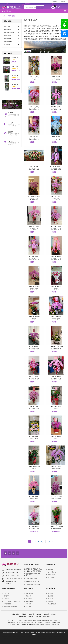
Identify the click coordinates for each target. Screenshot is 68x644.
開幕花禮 (51, 593)
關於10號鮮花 (30, 593)
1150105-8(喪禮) (56, 466)
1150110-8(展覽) (34, 107)
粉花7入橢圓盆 (15, 66)
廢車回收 (38, 636)
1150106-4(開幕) (56, 406)
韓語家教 (54, 636)
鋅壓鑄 (21, 636)
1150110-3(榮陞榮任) (56, 167)
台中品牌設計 (17, 638)
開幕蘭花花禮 (8, 29)
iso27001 (48, 636)
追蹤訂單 (6, 596)
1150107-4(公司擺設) (56, 347)
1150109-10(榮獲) (34, 227)
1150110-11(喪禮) (34, 77)
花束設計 (24, 614)
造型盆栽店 (46, 617)
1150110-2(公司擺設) (34, 197)
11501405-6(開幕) (56, 496)
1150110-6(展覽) (34, 137)
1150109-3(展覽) (34, 257)
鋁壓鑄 (28, 636)
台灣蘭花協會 (8, 604)
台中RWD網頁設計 (34, 638)
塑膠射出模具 (58, 638)
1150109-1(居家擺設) (34, 287)
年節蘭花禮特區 (8, 42)
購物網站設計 (43, 638)
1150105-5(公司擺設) (56, 526)
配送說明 (11, 132)
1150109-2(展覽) (56, 257)
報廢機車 (43, 636)
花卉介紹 (29, 596)
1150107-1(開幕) (34, 406)
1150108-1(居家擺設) (34, 316)
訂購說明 (11, 113)
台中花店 (51, 569)
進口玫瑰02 (15, 58)
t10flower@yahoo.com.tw (14, 579)
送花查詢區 (7, 26)
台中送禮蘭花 (15, 614)
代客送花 (29, 604)
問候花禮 (38, 617)
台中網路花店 (52, 577)
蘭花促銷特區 (8, 35)
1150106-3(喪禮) (34, 436)
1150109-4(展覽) (56, 227)
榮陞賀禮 (51, 601)
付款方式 (11, 123)
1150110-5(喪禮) (56, 137)
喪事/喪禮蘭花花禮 (9, 32)
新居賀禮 (51, 596)
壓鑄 (24, 636)
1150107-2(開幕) (56, 376)
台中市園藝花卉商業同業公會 (12, 601)
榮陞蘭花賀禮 (8, 39)
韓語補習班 (60, 636)
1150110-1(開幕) (56, 197)
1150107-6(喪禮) (56, 316)
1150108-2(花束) (56, 287)
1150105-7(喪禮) (34, 496)
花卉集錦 (11, 141)
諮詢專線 (64, 33)
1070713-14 (15, 75)
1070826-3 (15, 84)
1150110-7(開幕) (56, 107)
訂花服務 (29, 607)
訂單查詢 (54, 2)
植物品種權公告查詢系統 (11, 607)
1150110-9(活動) (56, 77)
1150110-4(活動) (34, 167)
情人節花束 (7, 45)
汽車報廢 (32, 636)
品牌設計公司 (9, 638)
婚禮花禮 (31, 617)
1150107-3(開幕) (34, 376)
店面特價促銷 (52, 604)
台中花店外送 (52, 575)
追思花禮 (51, 599)
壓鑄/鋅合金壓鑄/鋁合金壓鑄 (10, 636)
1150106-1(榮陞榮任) (34, 466)
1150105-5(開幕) (34, 526)
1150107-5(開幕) (34, 347)
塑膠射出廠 (50, 638)
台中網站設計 (25, 638)
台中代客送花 (52, 572)
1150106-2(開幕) (56, 436)
